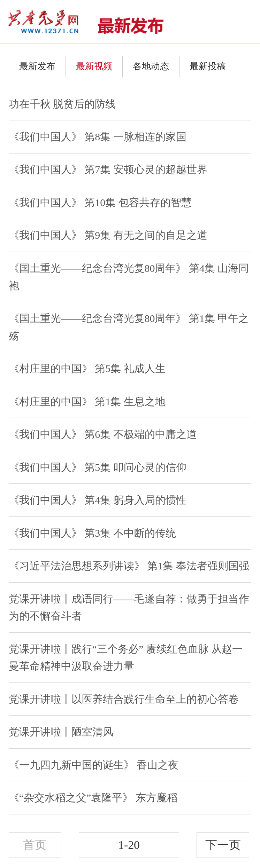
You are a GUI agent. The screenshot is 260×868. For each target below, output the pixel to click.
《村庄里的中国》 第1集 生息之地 (87, 401)
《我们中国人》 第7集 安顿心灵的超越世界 (108, 169)
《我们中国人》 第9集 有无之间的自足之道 (108, 235)
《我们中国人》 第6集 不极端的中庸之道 (103, 434)
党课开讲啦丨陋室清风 (61, 732)
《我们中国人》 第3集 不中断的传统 (92, 533)
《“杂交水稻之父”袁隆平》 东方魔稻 (93, 798)
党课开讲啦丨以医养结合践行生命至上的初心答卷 (124, 699)
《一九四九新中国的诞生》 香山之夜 (94, 765)
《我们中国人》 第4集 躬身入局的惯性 (98, 500)
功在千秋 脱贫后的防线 (62, 104)
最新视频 (94, 66)
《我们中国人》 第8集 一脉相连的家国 (98, 137)
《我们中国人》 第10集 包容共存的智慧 (100, 202)
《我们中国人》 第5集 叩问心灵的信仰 (98, 467)
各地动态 (151, 66)
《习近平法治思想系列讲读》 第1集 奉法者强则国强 (129, 566)
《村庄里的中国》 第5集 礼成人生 (87, 368)
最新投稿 (208, 66)
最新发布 (37, 66)
